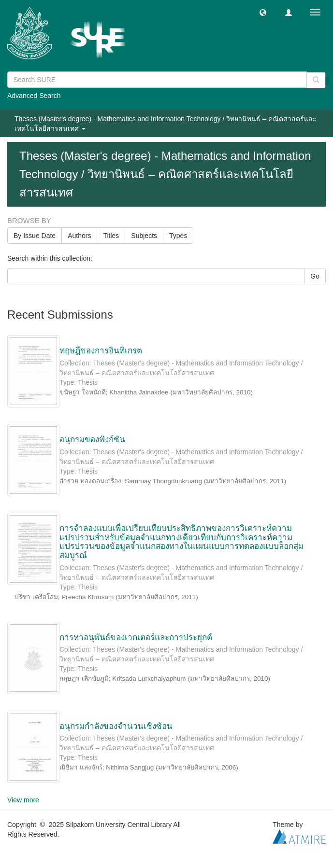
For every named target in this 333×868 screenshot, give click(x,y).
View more (23, 800)
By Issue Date (35, 236)
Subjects (144, 236)
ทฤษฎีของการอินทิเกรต (101, 351)
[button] (263, 12)
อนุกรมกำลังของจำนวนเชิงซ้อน (116, 726)
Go (315, 276)
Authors (79, 236)
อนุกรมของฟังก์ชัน (92, 440)
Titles (111, 236)
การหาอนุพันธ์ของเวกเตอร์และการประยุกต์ (136, 637)
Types (178, 236)
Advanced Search (34, 96)
